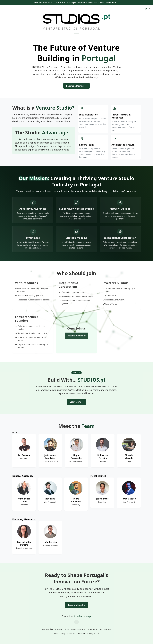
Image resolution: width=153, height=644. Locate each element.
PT (150, 9)
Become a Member (76, 605)
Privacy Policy (93, 634)
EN (146, 9)
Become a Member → (76, 86)
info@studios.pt (83, 616)
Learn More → (76, 402)
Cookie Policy (60, 634)
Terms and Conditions (76, 634)
